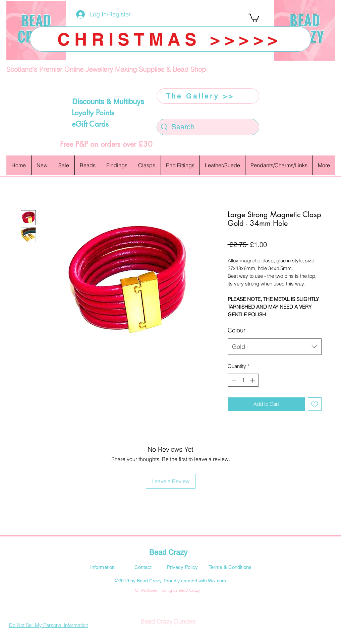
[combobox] (275, 347)
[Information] (103, 567)
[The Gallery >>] (208, 96)
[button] (254, 17)
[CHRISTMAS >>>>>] (170, 39)
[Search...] (208, 127)
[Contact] (143, 567)
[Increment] (253, 380)
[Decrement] (233, 380)
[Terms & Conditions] (230, 567)
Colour (237, 330)
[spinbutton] (243, 380)
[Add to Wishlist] (315, 404)
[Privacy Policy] (182, 567)
